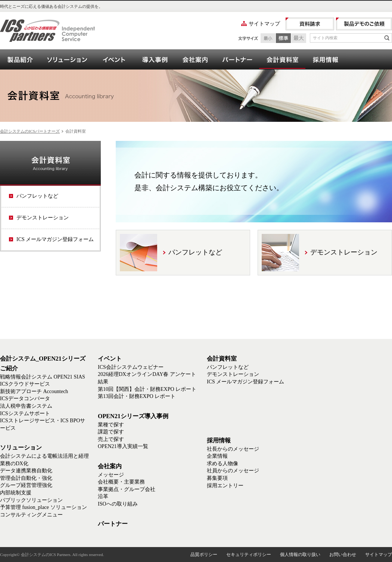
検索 (387, 38)
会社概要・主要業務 (121, 482)
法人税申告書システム (26, 406)
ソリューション (67, 59)
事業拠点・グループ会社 (127, 489)
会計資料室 (282, 59)
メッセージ (111, 475)
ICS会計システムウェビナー (131, 367)
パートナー (237, 59)
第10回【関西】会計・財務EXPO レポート (147, 389)
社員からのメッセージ (233, 471)
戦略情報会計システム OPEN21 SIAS (43, 377)
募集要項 (217, 478)
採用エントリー (225, 486)
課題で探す (111, 432)
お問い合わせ (343, 555)
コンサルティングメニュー (31, 515)
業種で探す (111, 425)
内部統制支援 (16, 493)
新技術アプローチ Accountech (34, 391)
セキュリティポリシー (249, 555)
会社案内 (195, 59)
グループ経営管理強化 (26, 485)
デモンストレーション (43, 218)
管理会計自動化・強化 (26, 478)
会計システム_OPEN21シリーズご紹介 (20, 59)
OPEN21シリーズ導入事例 (155, 59)
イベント (114, 59)
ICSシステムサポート (25, 413)
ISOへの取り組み (118, 504)
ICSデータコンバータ (25, 399)
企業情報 (217, 456)
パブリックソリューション (31, 500)
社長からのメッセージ (233, 449)
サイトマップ (264, 24)
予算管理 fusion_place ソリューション (43, 507)
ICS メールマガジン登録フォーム (55, 239)
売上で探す (111, 439)
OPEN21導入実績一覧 (123, 446)
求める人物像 (223, 464)
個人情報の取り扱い (300, 555)
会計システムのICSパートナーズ (30, 131)
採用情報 (326, 59)
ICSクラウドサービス (25, 384)
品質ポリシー (204, 555)
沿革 (103, 496)
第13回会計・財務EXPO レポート (137, 396)
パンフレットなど (37, 196)
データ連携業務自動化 (26, 471)
